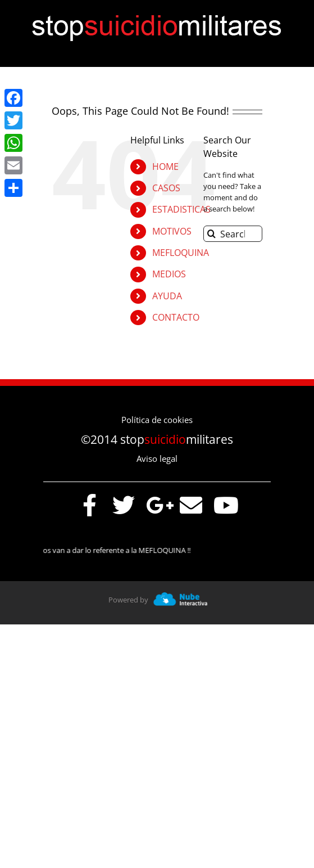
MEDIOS (169, 274)
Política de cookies (157, 420)
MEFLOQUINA (181, 253)
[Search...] (233, 234)
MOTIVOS (172, 231)
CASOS (166, 188)
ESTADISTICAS (181, 209)
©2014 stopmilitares (157, 439)
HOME (165, 167)
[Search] (211, 234)
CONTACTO (176, 317)
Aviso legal (157, 458)
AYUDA (167, 296)
